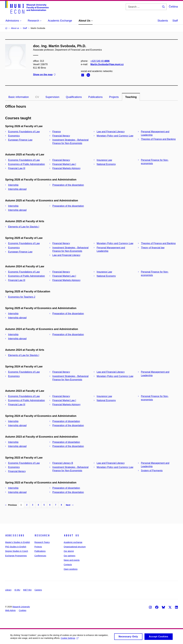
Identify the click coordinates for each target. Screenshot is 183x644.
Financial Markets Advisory (66, 168)
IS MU (17, 590)
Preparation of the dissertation (68, 185)
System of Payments (152, 471)
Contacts (68, 565)
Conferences (40, 556)
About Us (71, 535)
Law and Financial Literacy (111, 132)
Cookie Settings (70, 639)
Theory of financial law (153, 248)
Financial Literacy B (63, 463)
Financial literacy (61, 136)
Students (163, 21)
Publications (95, 97)
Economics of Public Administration (26, 164)
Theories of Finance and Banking (158, 139)
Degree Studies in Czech (17, 551)
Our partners (70, 556)
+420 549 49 (100, 61)
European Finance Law (20, 140)
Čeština (173, 7)
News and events (72, 560)
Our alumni (69, 551)
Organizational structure (75, 547)
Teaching (131, 97)
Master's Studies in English (18, 542)
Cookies (23, 610)
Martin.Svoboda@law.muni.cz (107, 64)
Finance (57, 132)
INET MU (27, 590)
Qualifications (74, 97)
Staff (175, 21)
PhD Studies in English (16, 547)
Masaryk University (21, 607)
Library (8, 590)
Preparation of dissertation (66, 421)
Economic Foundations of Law (24, 132)
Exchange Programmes (16, 556)
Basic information (19, 97)
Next (70, 505)
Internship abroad (17, 189)
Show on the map (44, 75)
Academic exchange (73, 542)
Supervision (52, 97)
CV (37, 97)
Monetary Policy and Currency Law (115, 136)
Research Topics (42, 542)
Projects (114, 97)
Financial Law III (17, 168)
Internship (13, 185)
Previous (11, 505)
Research (42, 535)
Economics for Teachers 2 (22, 297)
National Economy (106, 164)
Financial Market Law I (64, 164)
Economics (14, 136)
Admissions (15, 535)
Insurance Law (104, 160)
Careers (38, 590)
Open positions (71, 569)
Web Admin (10, 610)
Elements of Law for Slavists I (24, 227)
